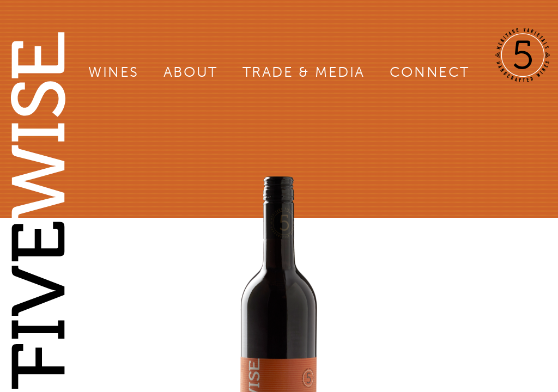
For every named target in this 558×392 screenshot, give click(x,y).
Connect (430, 72)
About (191, 72)
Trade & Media (304, 72)
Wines (114, 72)
